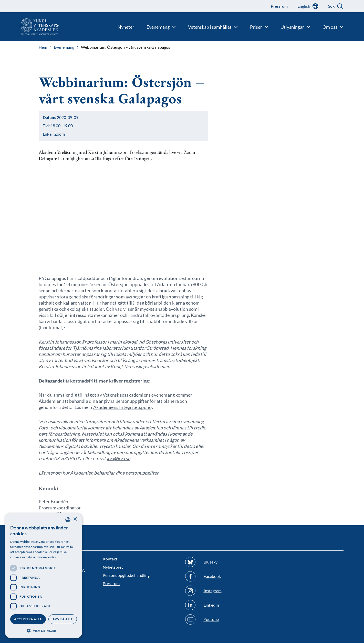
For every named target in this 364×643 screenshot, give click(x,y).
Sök (331, 6)
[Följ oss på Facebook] (223, 576)
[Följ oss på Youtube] (223, 619)
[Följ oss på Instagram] (223, 591)
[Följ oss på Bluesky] (223, 562)
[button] (44, 630)
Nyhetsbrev (113, 567)
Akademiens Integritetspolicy (123, 407)
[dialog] (44, 576)
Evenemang (64, 47)
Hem (43, 47)
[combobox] (68, 520)
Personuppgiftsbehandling (126, 575)
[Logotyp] (29, 27)
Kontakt (110, 559)
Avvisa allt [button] (63, 619)
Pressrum (111, 583)
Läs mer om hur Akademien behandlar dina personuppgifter (99, 473)
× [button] (75, 519)
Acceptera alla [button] (28, 619)
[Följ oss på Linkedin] (223, 605)
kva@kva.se (119, 458)
